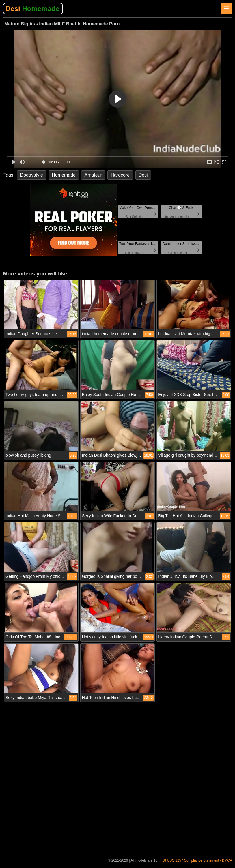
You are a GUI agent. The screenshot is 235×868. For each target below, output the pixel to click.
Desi (32, 9)
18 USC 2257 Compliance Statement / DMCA (197, 860)
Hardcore (120, 175)
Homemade (64, 175)
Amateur (93, 175)
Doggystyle (32, 175)
